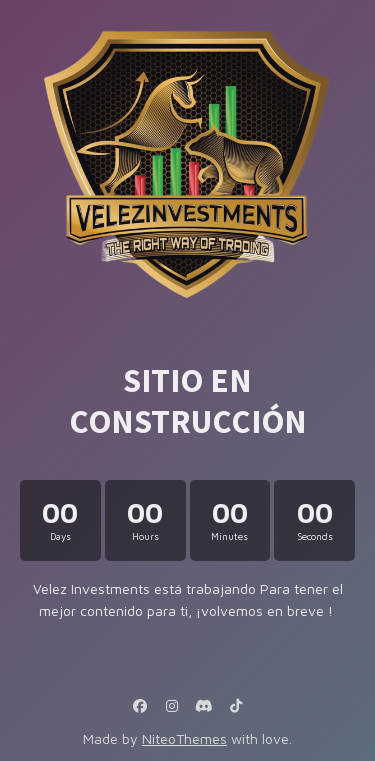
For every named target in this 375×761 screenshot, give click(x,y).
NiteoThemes (184, 738)
